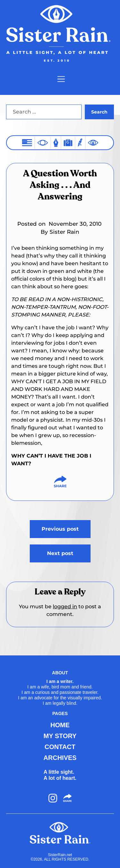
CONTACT (60, 747)
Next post (60, 553)
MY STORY (60, 736)
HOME (60, 725)
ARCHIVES (60, 758)
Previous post (60, 529)
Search (99, 112)
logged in (65, 607)
